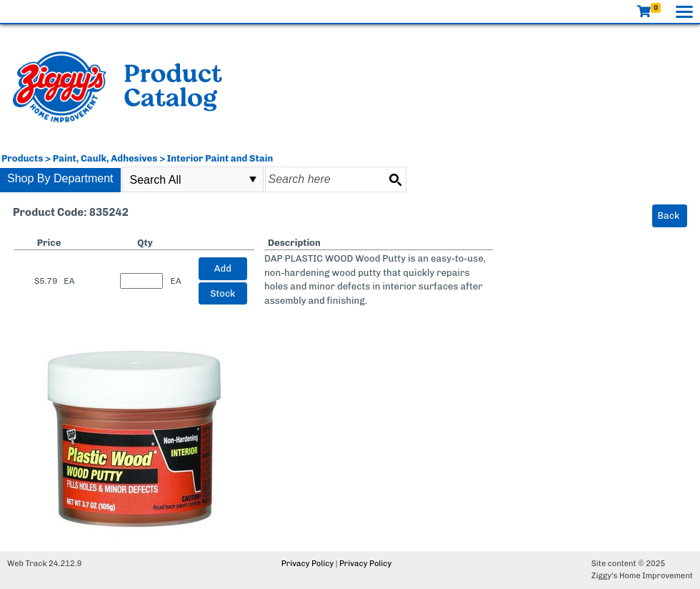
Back (669, 216)
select (253, 179)
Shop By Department (60, 178)
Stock (222, 293)
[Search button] (395, 179)
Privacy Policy (307, 564)
